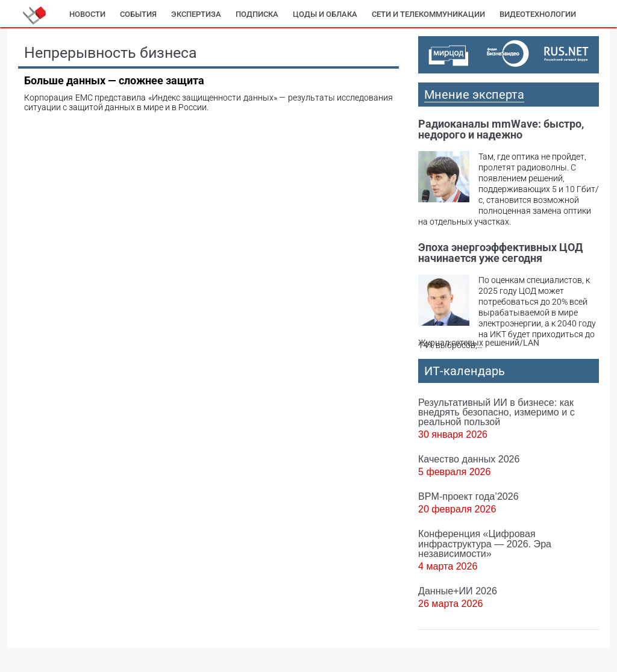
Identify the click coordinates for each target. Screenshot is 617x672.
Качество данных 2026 (469, 459)
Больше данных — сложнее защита (114, 80)
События (138, 14)
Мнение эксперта (474, 95)
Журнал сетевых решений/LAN (479, 343)
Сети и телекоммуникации (428, 14)
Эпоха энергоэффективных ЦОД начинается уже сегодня (500, 253)
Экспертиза (196, 14)
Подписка (257, 14)
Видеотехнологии (538, 14)
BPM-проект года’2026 (468, 496)
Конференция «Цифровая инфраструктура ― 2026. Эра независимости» (485, 543)
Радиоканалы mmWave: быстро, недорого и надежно (501, 129)
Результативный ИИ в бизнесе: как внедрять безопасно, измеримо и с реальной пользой (496, 412)
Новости (87, 14)
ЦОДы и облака (325, 14)
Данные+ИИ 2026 (458, 591)
